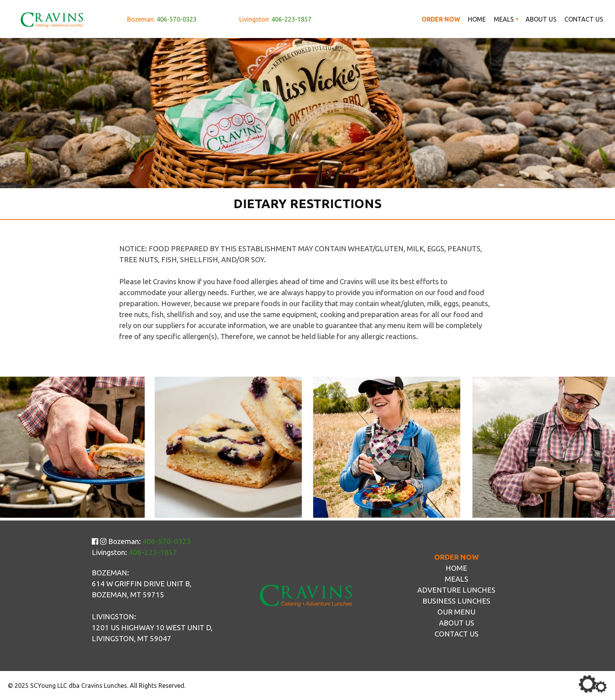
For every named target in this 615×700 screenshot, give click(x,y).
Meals (504, 19)
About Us (541, 19)
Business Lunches (456, 601)
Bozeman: (162, 19)
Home (477, 19)
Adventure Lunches (456, 590)
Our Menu (456, 612)
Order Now (441, 19)
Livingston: (275, 19)
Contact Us (584, 19)
